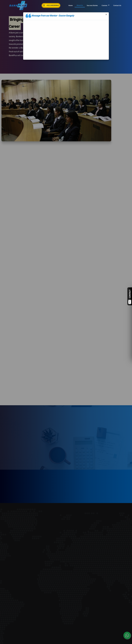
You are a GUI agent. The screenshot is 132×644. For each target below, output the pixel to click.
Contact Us (117, 5)
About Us (80, 5)
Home (71, 5)
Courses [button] (105, 5)
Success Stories (92, 5)
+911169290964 (51, 5)
